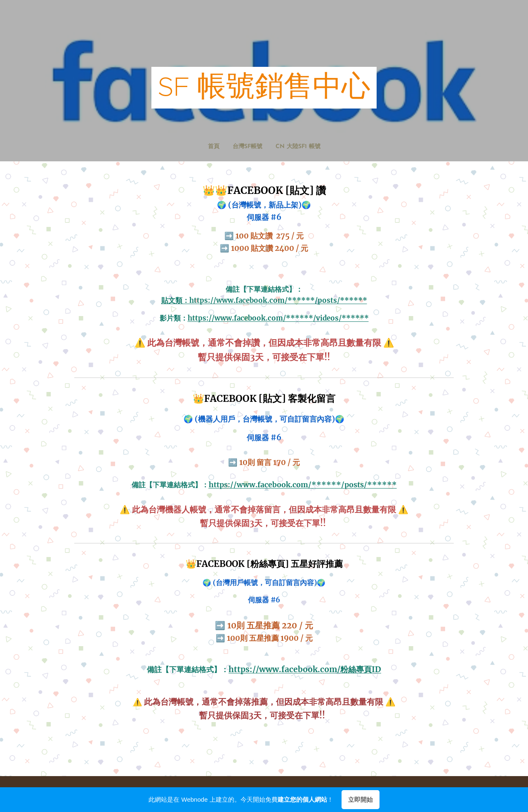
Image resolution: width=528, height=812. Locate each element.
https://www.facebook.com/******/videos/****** (278, 318)
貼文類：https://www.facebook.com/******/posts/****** (264, 301)
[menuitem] (254, 147)
